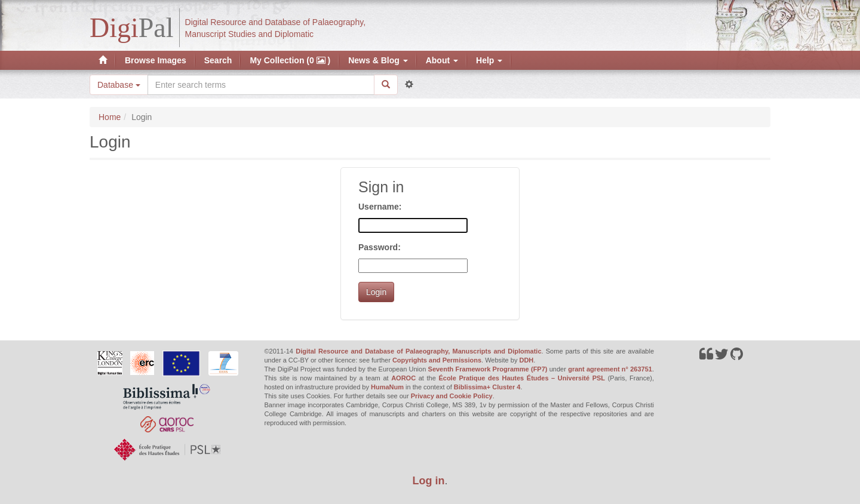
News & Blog (378, 60)
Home (110, 117)
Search (218, 60)
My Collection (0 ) (290, 60)
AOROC (403, 378)
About (442, 60)
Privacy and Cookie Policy (452, 396)
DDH (526, 360)
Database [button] (119, 85)
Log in (429, 481)
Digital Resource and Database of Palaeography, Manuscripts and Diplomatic (418, 351)
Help (489, 60)
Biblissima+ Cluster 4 (487, 387)
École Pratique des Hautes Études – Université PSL (522, 378)
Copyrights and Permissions (437, 360)
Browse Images (156, 60)
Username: (380, 207)
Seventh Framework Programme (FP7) (488, 369)
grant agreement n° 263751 (610, 369)
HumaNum (387, 387)
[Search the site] (261, 85)
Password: (380, 247)
